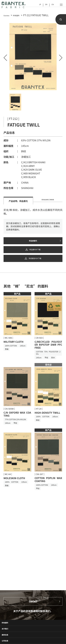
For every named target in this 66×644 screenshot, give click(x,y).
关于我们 (8, 638)
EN (45, 5)
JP (37, 5)
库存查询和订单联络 (48, 201)
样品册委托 (33, 243)
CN (52, 5)
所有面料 (8, 629)
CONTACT (33, 604)
